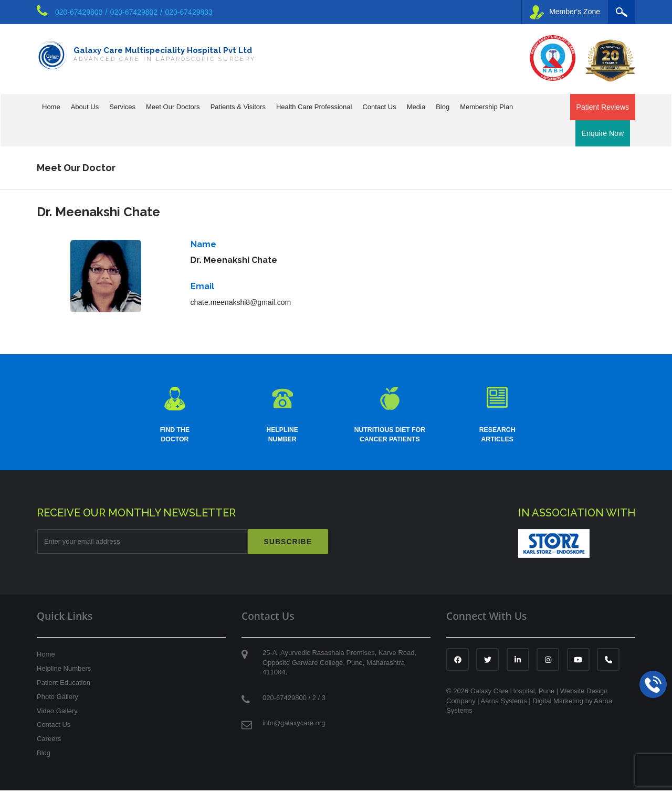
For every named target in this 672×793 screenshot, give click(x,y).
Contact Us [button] (379, 107)
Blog (443, 107)
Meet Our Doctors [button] (173, 107)
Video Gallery (57, 713)
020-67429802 (134, 12)
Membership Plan (486, 107)
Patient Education (64, 685)
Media (416, 107)
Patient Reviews (603, 107)
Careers (49, 741)
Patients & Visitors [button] (238, 107)
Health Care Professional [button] (314, 107)
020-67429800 (79, 12)
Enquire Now (603, 133)
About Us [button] (85, 107)
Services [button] (122, 107)
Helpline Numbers (64, 671)
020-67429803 (189, 12)
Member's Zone (565, 12)
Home (51, 107)
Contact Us (54, 727)
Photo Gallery (57, 699)
